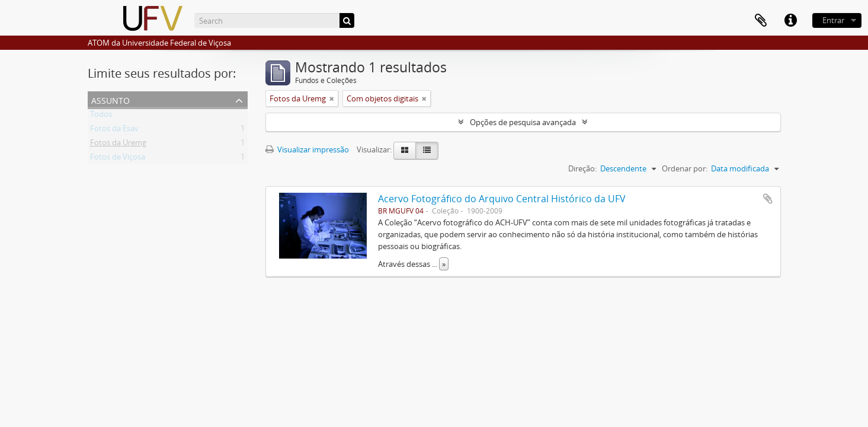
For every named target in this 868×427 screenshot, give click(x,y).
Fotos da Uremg (118, 145)
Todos (101, 116)
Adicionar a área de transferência (768, 199)
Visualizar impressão (307, 149)
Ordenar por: (685, 168)
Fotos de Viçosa (118, 159)
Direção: (582, 168)
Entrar (833, 20)
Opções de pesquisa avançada (523, 122)
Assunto (110, 99)
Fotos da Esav (114, 130)
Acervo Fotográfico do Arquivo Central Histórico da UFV (502, 199)
